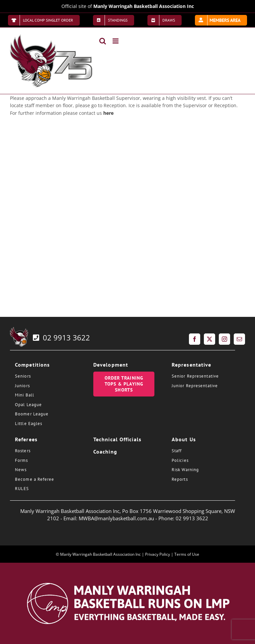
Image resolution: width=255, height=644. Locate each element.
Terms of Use (187, 554)
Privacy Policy (158, 554)
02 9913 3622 (61, 337)
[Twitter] (210, 339)
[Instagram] (224, 339)
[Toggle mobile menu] (116, 41)
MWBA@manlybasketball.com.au (116, 518)
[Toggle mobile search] (103, 41)
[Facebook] (195, 339)
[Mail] (239, 339)
